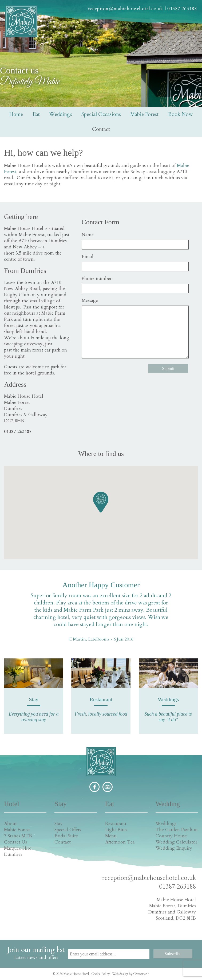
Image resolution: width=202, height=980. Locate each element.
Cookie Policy (100, 974)
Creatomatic (141, 974)
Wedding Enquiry (174, 848)
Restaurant (116, 824)
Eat (36, 114)
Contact (101, 129)
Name (88, 235)
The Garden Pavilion (177, 830)
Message (90, 300)
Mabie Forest (144, 114)
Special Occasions (101, 114)
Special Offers (68, 830)
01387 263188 (182, 9)
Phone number (97, 278)
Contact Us (15, 842)
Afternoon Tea (120, 842)
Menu (111, 836)
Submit (168, 368)
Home (16, 114)
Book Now (180, 114)
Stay (59, 824)
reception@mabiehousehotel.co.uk (126, 9)
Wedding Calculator (176, 842)
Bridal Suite (66, 836)
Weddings (61, 114)
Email (88, 257)
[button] (101, 502)
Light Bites (116, 830)
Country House (171, 836)
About (10, 824)
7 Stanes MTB (18, 836)
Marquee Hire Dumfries (18, 851)
